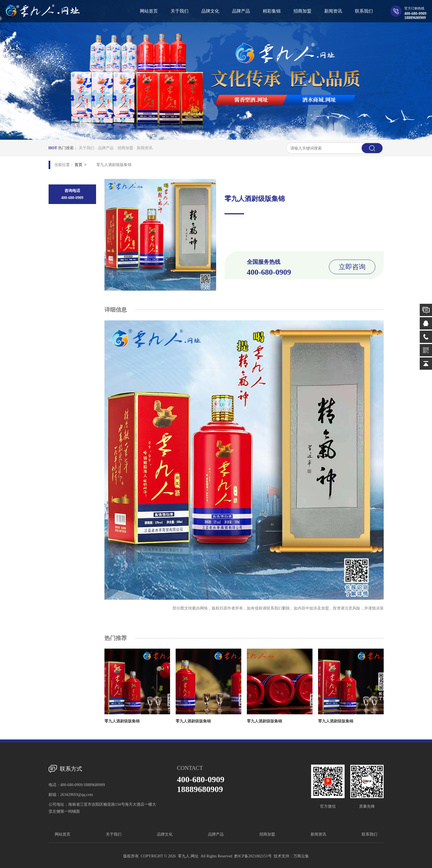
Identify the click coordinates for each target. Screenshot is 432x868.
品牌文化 (165, 834)
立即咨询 (352, 267)
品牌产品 (106, 148)
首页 (78, 165)
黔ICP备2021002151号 (253, 856)
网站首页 (63, 834)
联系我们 (369, 834)
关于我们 (87, 148)
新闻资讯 (145, 148)
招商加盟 (125, 148)
